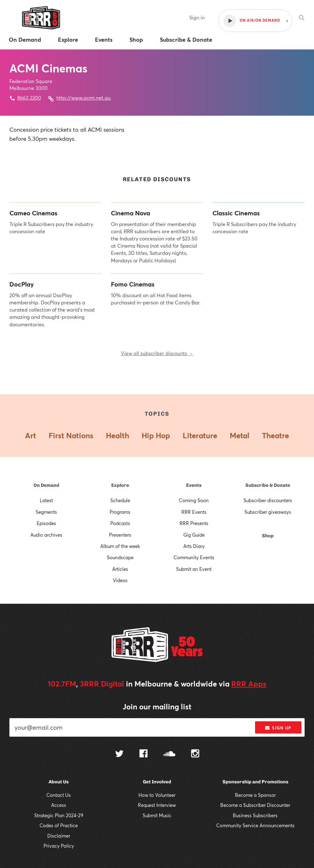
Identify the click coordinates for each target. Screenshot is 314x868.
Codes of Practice (59, 825)
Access (59, 805)
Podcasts (120, 523)
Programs (120, 512)
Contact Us (59, 795)
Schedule (120, 500)
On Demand (46, 485)
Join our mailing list (157, 707)
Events (194, 485)
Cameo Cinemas (33, 213)
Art (31, 435)
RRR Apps (249, 684)
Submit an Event (194, 569)
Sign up (278, 728)
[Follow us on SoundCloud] (169, 754)
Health (118, 435)
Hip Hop (156, 435)
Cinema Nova (131, 213)
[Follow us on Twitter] (119, 754)
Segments (46, 512)
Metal (240, 435)
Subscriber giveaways (268, 512)
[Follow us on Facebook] (144, 754)
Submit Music (157, 815)
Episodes (46, 523)
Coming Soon (194, 500)
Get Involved (157, 782)
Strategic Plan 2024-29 (59, 815)
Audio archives (46, 535)
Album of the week (120, 546)
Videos (120, 580)
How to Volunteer (157, 795)
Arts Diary (194, 546)
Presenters (120, 535)
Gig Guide (194, 535)
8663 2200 (29, 98)
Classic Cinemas (236, 213)
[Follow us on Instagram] (195, 754)
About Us (59, 782)
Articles (120, 569)
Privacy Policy (59, 846)
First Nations (71, 435)
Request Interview (157, 805)
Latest (46, 500)
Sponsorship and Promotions (255, 782)
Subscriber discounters (268, 500)
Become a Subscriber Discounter (255, 805)
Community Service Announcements (255, 825)
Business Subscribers (255, 815)
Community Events (194, 557)
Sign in (197, 17)
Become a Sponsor (255, 795)
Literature (200, 435)
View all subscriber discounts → (157, 353)
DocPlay (22, 284)
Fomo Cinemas (133, 284)
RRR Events (194, 512)
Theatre (275, 435)
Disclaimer (59, 836)
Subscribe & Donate (268, 485)
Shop (268, 536)
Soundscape (120, 557)
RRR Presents (194, 523)
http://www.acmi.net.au (84, 98)
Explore (120, 485)
